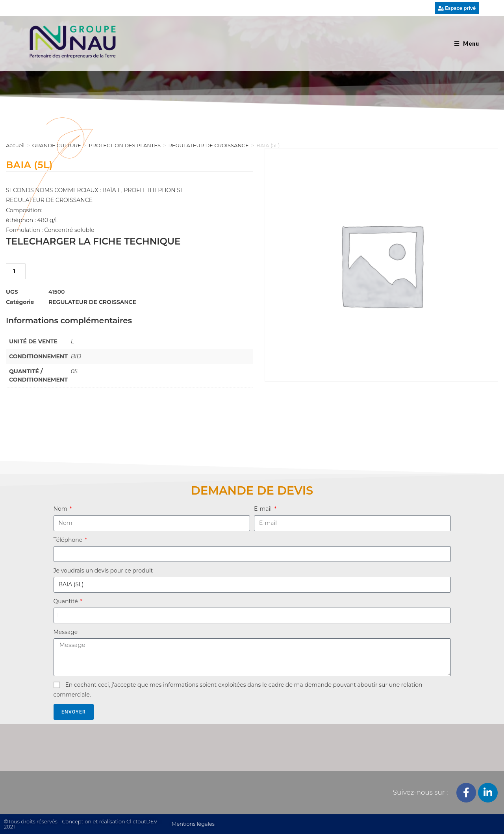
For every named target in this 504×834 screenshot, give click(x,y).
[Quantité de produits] (16, 271)
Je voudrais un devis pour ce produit (103, 571)
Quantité (67, 601)
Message (66, 632)
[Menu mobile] (467, 44)
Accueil (15, 145)
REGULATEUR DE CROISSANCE (208, 145)
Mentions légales (193, 824)
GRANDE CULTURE (57, 145)
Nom (61, 509)
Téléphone (69, 540)
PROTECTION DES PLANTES (125, 145)
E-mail (264, 509)
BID (76, 356)
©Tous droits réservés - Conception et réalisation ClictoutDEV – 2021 (82, 824)
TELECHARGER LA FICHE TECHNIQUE (93, 241)
